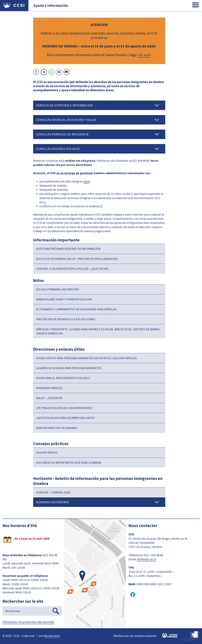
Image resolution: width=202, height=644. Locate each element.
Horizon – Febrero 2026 (53, 492)
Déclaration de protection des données (28, 622)
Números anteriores (53, 502)
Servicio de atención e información (64, 105)
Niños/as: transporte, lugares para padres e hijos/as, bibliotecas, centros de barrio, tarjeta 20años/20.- (98, 331)
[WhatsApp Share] (51, 72)
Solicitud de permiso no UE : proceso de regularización (77, 259)
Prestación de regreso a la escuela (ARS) (66, 319)
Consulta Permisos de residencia (62, 134)
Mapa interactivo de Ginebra (56, 428)
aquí (86, 181)
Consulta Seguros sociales (58, 149)
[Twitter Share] (44, 72)
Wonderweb (52, 636)
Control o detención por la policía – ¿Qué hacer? (72, 269)
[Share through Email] (59, 72)
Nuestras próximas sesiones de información (68, 249)
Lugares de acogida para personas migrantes (69, 368)
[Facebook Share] (36, 72)
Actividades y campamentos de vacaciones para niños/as (76, 309)
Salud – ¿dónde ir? (49, 398)
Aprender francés (49, 388)
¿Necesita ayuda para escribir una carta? (65, 418)
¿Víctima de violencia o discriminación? (64, 408)
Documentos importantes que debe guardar (68, 463)
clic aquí (144, 55)
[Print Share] (66, 72)
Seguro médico (47, 453)
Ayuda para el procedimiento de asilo (63, 378)
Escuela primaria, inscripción (57, 289)
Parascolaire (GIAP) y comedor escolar (64, 299)
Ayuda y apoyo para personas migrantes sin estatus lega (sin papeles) (86, 358)
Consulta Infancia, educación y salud (66, 120)
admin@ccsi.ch (146, 559)
